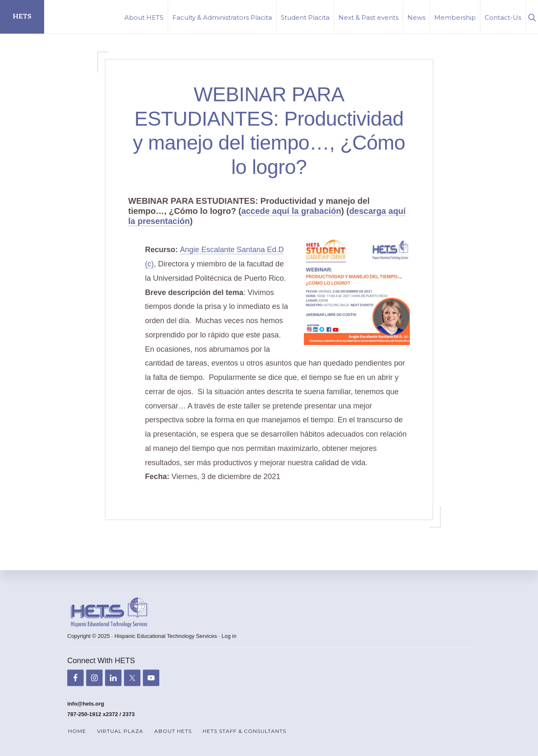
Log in (229, 636)
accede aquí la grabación (291, 211)
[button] (532, 17)
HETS (22, 17)
